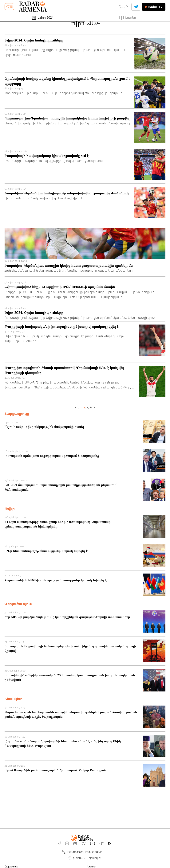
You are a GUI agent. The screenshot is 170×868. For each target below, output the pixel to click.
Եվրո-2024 (43, 18)
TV (154, 7)
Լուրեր (128, 18)
